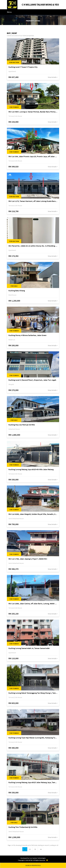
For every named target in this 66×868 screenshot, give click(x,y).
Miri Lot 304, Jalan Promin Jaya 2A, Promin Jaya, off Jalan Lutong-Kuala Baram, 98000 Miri (33, 157)
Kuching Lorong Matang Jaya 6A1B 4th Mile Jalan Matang (31, 470)
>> (41, 849)
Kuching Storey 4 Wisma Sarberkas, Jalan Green (27, 335)
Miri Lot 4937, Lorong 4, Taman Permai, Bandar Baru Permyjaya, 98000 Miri (33, 112)
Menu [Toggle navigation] (9, 12)
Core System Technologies (37, 858)
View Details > (53, 77)
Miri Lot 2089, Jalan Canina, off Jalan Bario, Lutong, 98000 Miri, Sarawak (33, 604)
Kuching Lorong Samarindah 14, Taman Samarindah (29, 648)
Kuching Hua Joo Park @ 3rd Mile (22, 425)
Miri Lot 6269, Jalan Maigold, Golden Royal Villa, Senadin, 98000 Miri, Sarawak (33, 514)
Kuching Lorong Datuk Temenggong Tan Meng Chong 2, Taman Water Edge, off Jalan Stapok (33, 693)
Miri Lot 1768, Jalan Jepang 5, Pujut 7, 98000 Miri (28, 559)
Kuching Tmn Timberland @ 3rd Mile (23, 827)
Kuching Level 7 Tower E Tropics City (23, 67)
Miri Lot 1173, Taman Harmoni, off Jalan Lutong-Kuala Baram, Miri (33, 201)
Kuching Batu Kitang (17, 291)
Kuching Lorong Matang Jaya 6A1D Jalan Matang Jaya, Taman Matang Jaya (33, 783)
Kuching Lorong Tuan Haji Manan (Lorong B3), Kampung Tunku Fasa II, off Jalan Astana (33, 738)
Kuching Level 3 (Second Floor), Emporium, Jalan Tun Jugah (32, 380)
